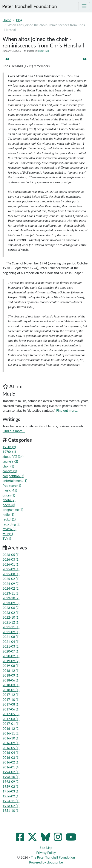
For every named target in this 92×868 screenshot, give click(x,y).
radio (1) (8, 514)
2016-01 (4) (11, 767)
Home (7, 20)
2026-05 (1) (11, 555)
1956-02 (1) (11, 796)
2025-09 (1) (11, 569)
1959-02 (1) (11, 786)
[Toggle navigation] (84, 6)
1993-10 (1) (11, 777)
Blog (19, 20)
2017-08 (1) (11, 704)
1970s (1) (9, 452)
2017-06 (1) (11, 709)
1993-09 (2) (11, 782)
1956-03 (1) (11, 791)
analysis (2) (10, 461)
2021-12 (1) (11, 622)
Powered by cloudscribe (46, 862)
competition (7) (13, 476)
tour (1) (8, 534)
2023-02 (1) (11, 613)
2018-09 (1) (11, 675)
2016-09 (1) (11, 743)
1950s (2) (9, 447)
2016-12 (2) (11, 728)
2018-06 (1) (11, 680)
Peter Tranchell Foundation (29, 6)
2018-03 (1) (11, 685)
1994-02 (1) (11, 772)
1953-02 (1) (11, 806)
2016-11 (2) (11, 733)
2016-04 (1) (11, 753)
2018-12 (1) (11, 671)
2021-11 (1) (11, 627)
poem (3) (9, 505)
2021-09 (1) (11, 632)
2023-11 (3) (11, 593)
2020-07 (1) (11, 651)
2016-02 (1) (11, 762)
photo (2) (9, 500)
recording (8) (11, 524)
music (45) (10, 490)
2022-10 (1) (11, 617)
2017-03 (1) (11, 719)
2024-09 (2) (11, 584)
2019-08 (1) (11, 666)
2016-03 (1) (11, 757)
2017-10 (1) (11, 700)
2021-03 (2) (11, 646)
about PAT (44, 51)
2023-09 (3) (11, 603)
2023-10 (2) (11, 598)
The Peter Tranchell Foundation (53, 857)
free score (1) (12, 486)
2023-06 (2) (11, 608)
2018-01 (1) (11, 690)
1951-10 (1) (11, 810)
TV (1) (7, 539)
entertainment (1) (15, 481)
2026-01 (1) (11, 564)
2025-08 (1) (11, 574)
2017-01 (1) (11, 724)
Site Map (46, 848)
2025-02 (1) (11, 579)
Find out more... (67, 410)
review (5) (9, 529)
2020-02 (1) (11, 656)
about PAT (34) (13, 457)
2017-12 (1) (11, 695)
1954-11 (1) (11, 801)
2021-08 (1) (11, 637)
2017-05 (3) (11, 714)
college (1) (10, 471)
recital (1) (9, 519)
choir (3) (8, 466)
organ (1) (9, 495)
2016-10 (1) (11, 738)
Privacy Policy (46, 853)
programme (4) (13, 510)
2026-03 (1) (11, 559)
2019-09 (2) (11, 661)
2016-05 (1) (11, 748)
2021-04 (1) (11, 642)
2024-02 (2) (11, 588)
